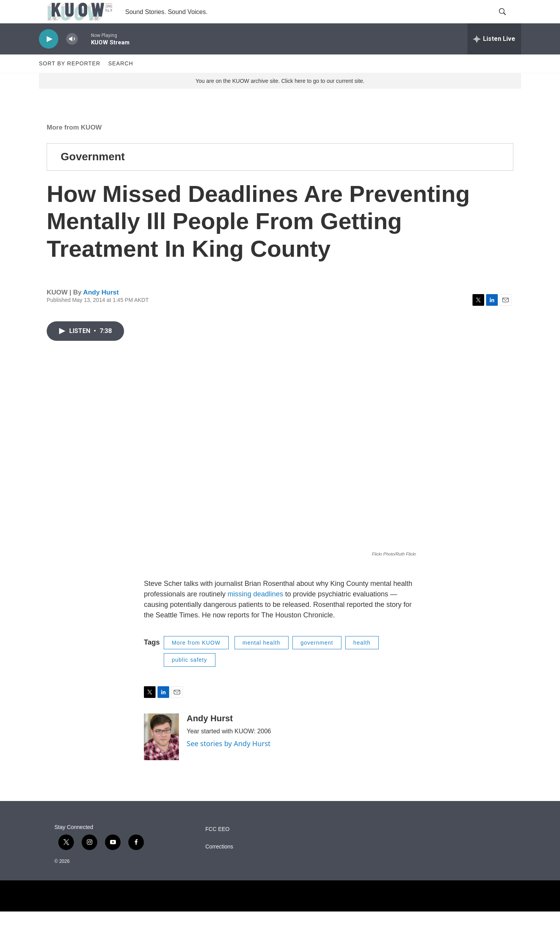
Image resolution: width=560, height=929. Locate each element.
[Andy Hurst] (161, 754)
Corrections (219, 864)
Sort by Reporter (70, 81)
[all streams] (494, 56)
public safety (190, 677)
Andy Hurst (101, 310)
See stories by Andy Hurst (229, 761)
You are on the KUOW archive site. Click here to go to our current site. (280, 98)
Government (93, 174)
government (317, 660)
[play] (49, 57)
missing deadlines (255, 612)
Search (121, 81)
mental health (262, 660)
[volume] (72, 57)
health (362, 660)
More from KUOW (74, 145)
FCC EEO (217, 847)
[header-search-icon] (509, 21)
